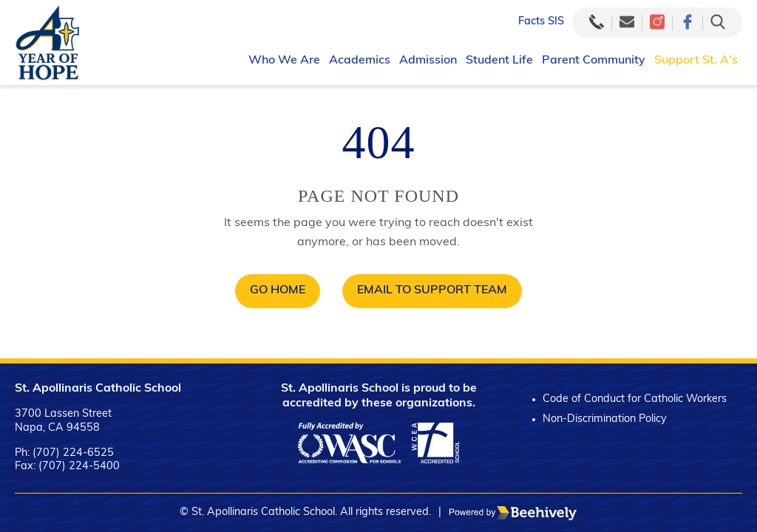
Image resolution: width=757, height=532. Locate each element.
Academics (360, 61)
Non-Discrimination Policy (605, 419)
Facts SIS (541, 22)
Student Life (499, 61)
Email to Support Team (432, 290)
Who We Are (284, 61)
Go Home (278, 290)
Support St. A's (696, 61)
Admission (428, 61)
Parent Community (594, 61)
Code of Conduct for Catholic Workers (635, 399)
